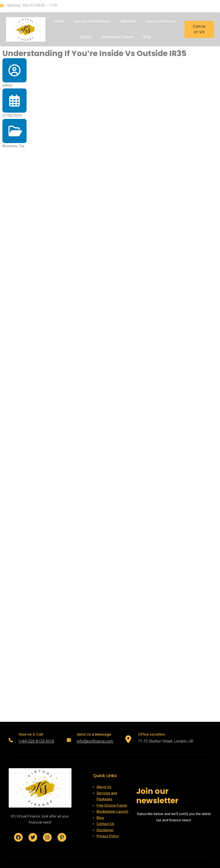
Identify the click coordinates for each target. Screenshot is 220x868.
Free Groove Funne (112, 805)
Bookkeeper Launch (113, 811)
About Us (104, 787)
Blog (100, 818)
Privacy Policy (108, 836)
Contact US (199, 29)
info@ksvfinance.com (95, 741)
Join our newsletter (157, 796)
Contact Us (106, 824)
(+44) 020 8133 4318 (36, 741)
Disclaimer (105, 830)
